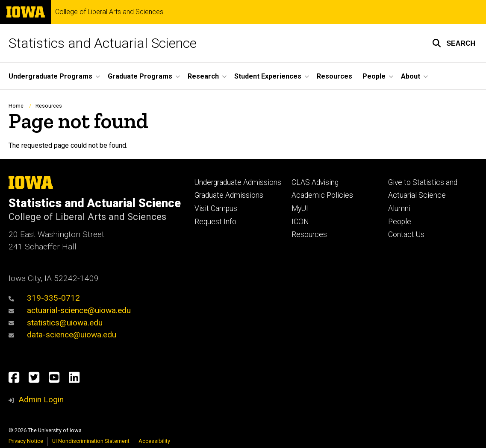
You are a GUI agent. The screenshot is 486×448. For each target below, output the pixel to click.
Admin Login (41, 400)
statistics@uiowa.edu (56, 323)
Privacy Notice (26, 441)
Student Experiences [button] (268, 76)
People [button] (374, 76)
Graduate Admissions (229, 195)
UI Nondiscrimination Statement (91, 441)
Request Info (215, 222)
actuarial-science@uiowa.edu (70, 310)
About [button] (411, 76)
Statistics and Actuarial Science (103, 43)
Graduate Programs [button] (140, 76)
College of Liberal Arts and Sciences (109, 12)
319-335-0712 (44, 298)
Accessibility (154, 441)
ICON (300, 222)
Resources (334, 76)
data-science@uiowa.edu (62, 335)
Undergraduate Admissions (238, 182)
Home (16, 106)
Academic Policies (322, 195)
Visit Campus (216, 208)
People (400, 222)
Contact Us (406, 234)
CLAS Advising (315, 182)
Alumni (399, 208)
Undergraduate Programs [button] (50, 76)
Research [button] (203, 76)
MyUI (300, 208)
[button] (454, 43)
